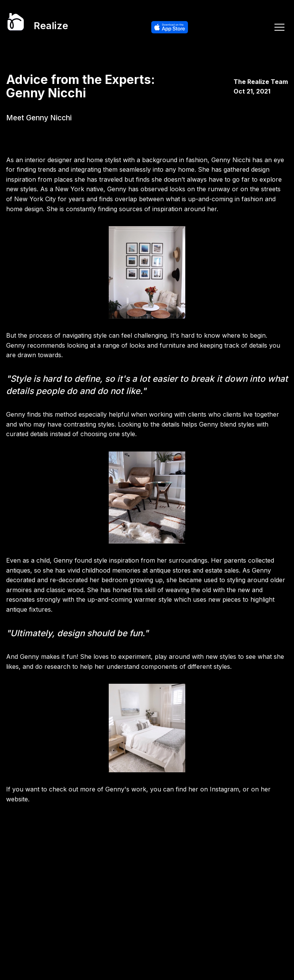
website (17, 799)
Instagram (224, 789)
